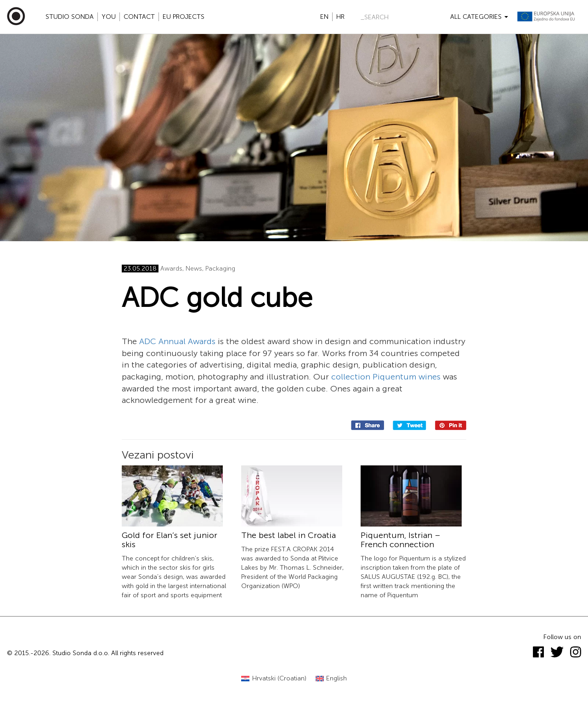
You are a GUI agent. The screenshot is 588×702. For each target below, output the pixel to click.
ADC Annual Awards (177, 341)
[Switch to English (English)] (331, 679)
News (194, 269)
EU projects (184, 17)
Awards (171, 269)
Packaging (220, 269)
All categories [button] (479, 17)
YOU (109, 17)
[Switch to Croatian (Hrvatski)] (274, 679)
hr (340, 17)
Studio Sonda (70, 17)
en (324, 17)
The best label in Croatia (288, 535)
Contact (139, 17)
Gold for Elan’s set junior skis (170, 540)
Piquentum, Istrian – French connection (401, 540)
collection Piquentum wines (386, 377)
